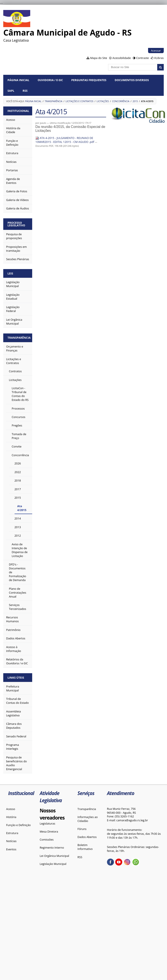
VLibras (159, 58)
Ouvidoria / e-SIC (50, 80)
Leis (10, 273)
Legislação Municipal (53, 864)
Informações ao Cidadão (88, 819)
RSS (25, 91)
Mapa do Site (99, 58)
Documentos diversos (132, 80)
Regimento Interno (52, 848)
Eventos (11, 849)
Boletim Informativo (85, 847)
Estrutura (12, 833)
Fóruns (82, 829)
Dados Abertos (87, 837)
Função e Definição (18, 825)
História (11, 817)
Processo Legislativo (16, 224)
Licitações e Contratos (79, 101)
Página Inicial (18, 80)
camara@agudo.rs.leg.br (132, 820)
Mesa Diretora (49, 831)
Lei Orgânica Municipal (54, 856)
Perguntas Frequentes (89, 80)
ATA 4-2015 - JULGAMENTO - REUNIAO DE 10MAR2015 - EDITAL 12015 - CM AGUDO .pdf (65, 140)
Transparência (54, 101)
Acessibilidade (122, 58)
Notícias (11, 841)
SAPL (11, 91)
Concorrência (121, 101)
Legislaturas (47, 823)
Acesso (11, 809)
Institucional (18, 111)
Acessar (156, 51)
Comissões (47, 840)
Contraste (142, 58)
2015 (135, 101)
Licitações (103, 101)
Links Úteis (16, 678)
